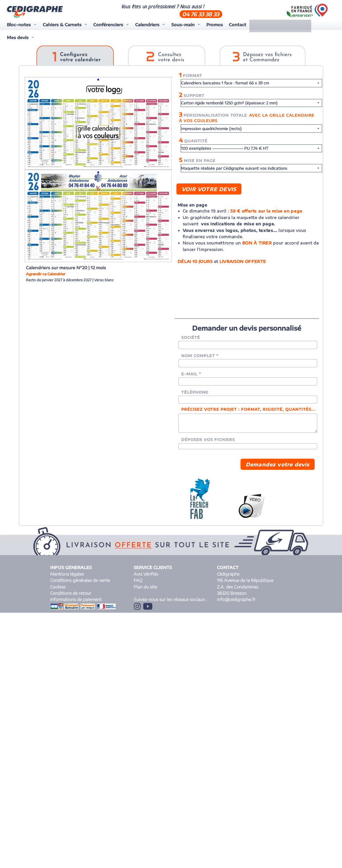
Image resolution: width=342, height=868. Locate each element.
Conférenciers (108, 25)
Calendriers (147, 25)
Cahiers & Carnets (62, 25)
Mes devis (312, 25)
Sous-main (183, 25)
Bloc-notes (19, 25)
